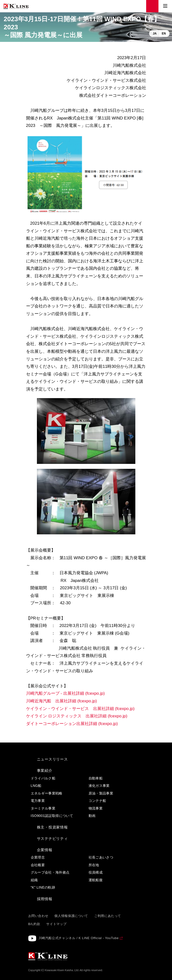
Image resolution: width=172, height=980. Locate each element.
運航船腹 (96, 880)
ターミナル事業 (43, 808)
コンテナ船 (97, 801)
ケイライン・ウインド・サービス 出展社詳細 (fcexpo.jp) (80, 709)
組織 (34, 880)
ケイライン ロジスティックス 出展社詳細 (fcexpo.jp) (77, 716)
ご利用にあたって (108, 916)
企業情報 (45, 850)
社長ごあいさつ (101, 857)
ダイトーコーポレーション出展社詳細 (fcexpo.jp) (72, 724)
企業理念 (38, 857)
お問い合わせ (38, 916)
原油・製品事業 (101, 793)
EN (164, 34)
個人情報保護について (71, 916)
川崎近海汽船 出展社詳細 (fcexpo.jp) (62, 701)
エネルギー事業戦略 (47, 793)
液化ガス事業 (99, 786)
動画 (92, 816)
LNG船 (36, 786)
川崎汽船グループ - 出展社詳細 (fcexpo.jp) (65, 693)
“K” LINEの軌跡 (43, 887)
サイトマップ (56, 924)
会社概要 (38, 865)
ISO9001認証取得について (52, 816)
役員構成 (96, 872)
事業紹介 (45, 770)
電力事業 (38, 801)
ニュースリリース (52, 759)
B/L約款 (34, 924)
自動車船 (96, 778)
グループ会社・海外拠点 (50, 872)
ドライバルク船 (43, 778)
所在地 (94, 865)
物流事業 (96, 808)
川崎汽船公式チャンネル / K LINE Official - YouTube (79, 938)
